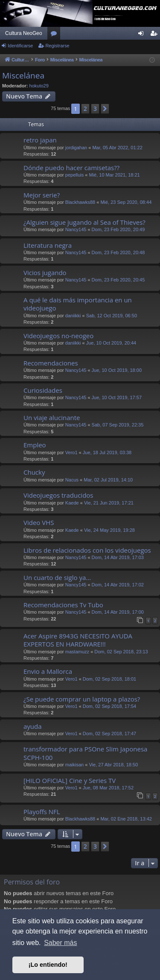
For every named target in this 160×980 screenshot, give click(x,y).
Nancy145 (76, 229)
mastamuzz (77, 652)
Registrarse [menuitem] (156, 35)
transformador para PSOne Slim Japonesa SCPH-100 (85, 753)
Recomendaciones (51, 363)
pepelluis (74, 175)
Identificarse (20, 46)
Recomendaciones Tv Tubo (63, 605)
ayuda (33, 726)
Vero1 (71, 452)
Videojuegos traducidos (58, 495)
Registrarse (57, 46)
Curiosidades (43, 390)
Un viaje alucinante (52, 418)
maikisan (74, 765)
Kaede (72, 503)
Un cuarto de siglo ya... (57, 577)
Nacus (72, 480)
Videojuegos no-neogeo (58, 336)
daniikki (73, 316)
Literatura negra (48, 245)
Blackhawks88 (80, 202)
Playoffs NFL (42, 812)
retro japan (40, 140)
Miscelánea (23, 75)
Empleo (35, 445)
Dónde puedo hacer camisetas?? (71, 168)
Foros (55, 35)
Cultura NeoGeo (24, 33)
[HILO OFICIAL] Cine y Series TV (70, 780)
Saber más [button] (60, 943)
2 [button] (85, 109)
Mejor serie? (42, 195)
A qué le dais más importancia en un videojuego (78, 304)
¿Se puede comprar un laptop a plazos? (82, 699)
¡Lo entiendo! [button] (48, 965)
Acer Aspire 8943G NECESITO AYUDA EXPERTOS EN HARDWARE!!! (78, 640)
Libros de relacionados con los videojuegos (87, 550)
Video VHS (39, 522)
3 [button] (95, 109)
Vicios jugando (45, 273)
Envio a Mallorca (48, 671)
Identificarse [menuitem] (143, 35)
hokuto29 (39, 86)
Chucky (34, 472)
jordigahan (76, 148)
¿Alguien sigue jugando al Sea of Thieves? (84, 222)
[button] (105, 109)
